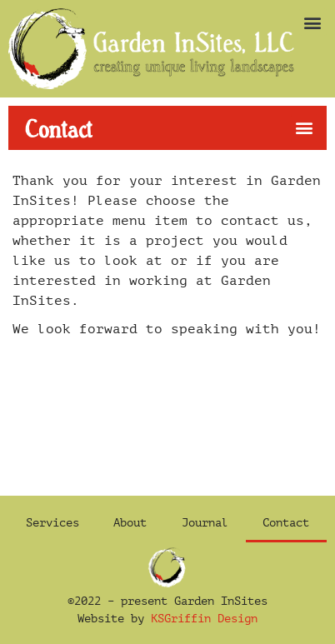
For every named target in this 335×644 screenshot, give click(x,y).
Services (52, 523)
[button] (313, 22)
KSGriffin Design (204, 619)
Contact (286, 523)
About (130, 523)
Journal (205, 523)
